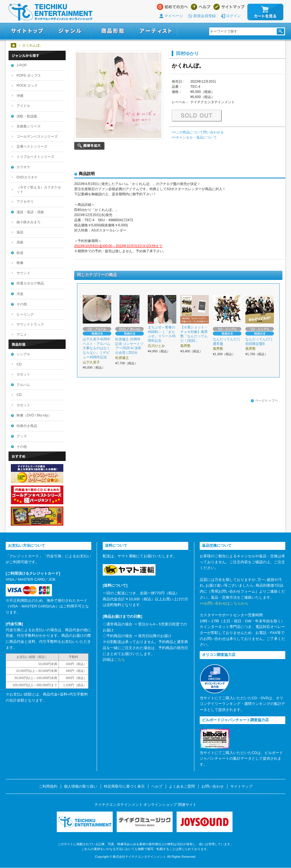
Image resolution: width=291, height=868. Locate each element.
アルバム (23, 385)
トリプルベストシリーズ (35, 157)
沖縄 (20, 96)
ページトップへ (264, 401)
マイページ (174, 16)
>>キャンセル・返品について (194, 137)
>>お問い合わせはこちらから (224, 603)
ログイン (233, 16)
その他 (22, 304)
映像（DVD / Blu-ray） (34, 415)
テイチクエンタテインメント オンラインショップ (50, 12)
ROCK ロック (27, 86)
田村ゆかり (187, 53)
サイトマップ (229, 7)
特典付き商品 (27, 426)
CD (19, 364)
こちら (119, 659)
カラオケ (23, 167)
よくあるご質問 (182, 786)
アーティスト (156, 31)
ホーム (14, 45)
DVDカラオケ (27, 177)
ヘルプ (201, 7)
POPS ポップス (29, 76)
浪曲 (20, 242)
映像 (20, 263)
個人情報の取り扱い (81, 786)
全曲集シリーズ (29, 126)
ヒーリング (25, 314)
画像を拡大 (89, 146)
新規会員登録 (205, 16)
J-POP (22, 65)
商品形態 (113, 31)
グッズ (22, 436)
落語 (20, 232)
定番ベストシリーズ (32, 147)
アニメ (22, 335)
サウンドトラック (30, 324)
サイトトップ (27, 31)
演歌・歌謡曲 (27, 116)
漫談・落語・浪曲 (30, 212)
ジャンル (70, 31)
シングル (23, 354)
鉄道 (20, 253)
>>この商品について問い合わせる (198, 132)
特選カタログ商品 (30, 283)
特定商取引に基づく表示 (124, 786)
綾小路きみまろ (29, 222)
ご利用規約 (48, 786)
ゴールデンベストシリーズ (37, 137)
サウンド (23, 273)
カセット (23, 374)
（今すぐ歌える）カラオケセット (39, 189)
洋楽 (20, 294)
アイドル (23, 106)
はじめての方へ (172, 7)
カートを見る (265, 12)
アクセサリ (25, 202)
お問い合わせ (213, 786)
